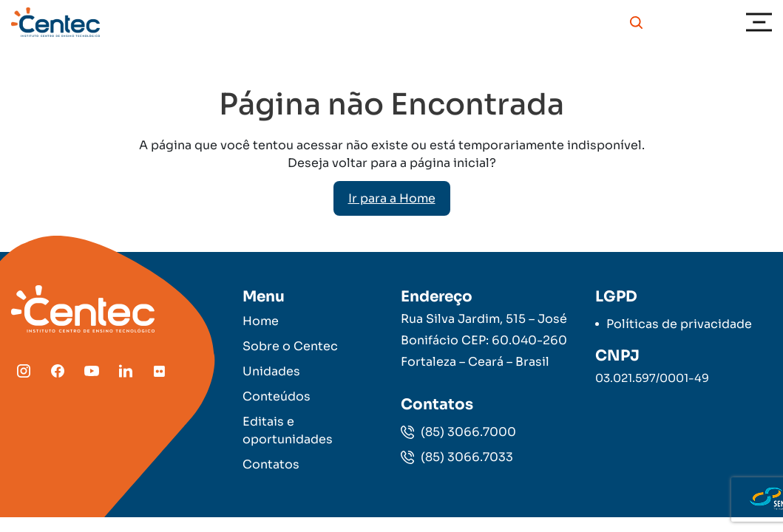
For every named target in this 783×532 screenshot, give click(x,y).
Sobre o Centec (290, 346)
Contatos (271, 464)
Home (261, 321)
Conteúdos (277, 396)
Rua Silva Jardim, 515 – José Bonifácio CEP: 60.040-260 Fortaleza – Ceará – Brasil (484, 340)
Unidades (271, 371)
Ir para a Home (392, 198)
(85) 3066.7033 (457, 457)
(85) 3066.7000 (458, 432)
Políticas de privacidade (679, 324)
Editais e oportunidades (288, 430)
